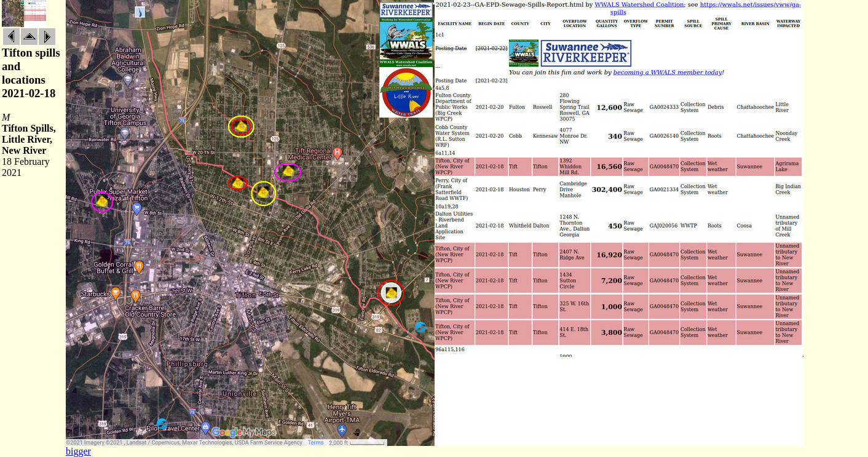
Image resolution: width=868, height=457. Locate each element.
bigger (78, 451)
